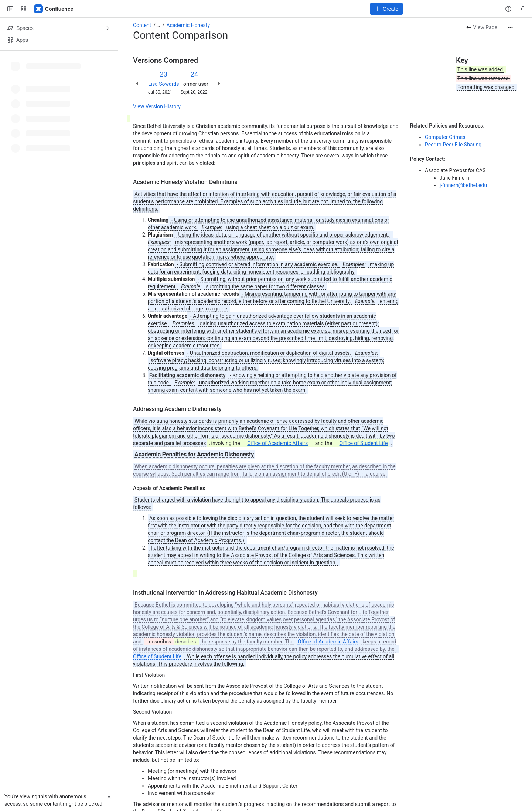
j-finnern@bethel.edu (463, 185)
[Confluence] (54, 9)
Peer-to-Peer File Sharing (453, 145)
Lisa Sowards (163, 84)
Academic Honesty (188, 25)
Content (142, 25)
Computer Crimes (445, 137)
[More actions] (510, 27)
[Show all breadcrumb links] (158, 25)
